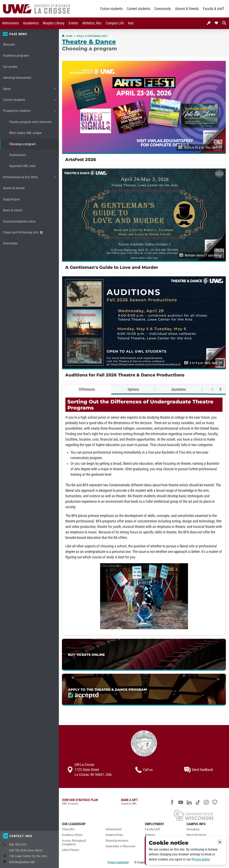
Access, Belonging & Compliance (74, 843)
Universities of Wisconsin (120, 846)
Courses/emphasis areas (19, 221)
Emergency (193, 829)
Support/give (11, 199)
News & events (13, 210)
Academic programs (16, 56)
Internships (10, 243)
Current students (138, 9)
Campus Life (115, 23)
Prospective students (29, 112)
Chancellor (68, 829)
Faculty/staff (153, 829)
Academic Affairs (72, 835)
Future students (111, 9)
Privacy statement (118, 862)
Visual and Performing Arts (23, 232)
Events (73, 23)
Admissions (10, 23)
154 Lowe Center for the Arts (28, 856)
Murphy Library (54, 23)
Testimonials (17, 155)
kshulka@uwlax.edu (22, 862)
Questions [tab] (179, 389)
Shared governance (117, 841)
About (29, 90)
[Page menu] (29, 34)
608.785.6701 (18, 845)
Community (163, 9)
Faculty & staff (213, 9)
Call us (144, 770)
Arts (131, 23)
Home (67, 36)
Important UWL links (22, 166)
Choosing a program (22, 144)
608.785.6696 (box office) (26, 850)
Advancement (114, 829)
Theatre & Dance (89, 42)
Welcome (9, 45)
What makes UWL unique (25, 133)
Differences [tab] (87, 389)
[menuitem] (10, 23)
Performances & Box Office (29, 179)
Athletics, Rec (92, 23)
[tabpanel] (144, 515)
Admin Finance (71, 850)
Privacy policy (201, 859)
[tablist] (144, 389)
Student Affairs (114, 835)
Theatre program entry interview (30, 122)
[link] (144, 655)
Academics (31, 23)
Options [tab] (133, 389)
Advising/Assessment (17, 78)
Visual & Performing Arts (92, 36)
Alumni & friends (187, 9)
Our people (10, 67)
